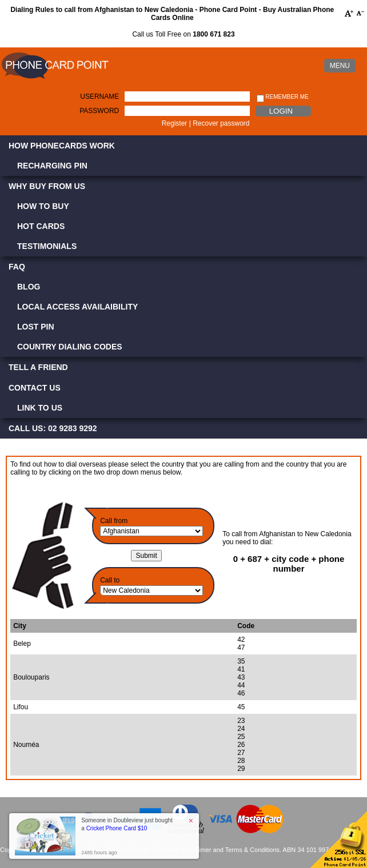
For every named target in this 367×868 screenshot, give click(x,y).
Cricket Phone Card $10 (117, 828)
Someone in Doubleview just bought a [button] (127, 824)
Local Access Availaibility (77, 307)
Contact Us (35, 388)
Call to (110, 580)
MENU (340, 66)
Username (99, 97)
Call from (114, 521)
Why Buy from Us (47, 186)
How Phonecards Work (62, 146)
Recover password (221, 123)
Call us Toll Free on (183, 34)
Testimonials (47, 246)
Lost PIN (36, 327)
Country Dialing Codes (70, 347)
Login (281, 111)
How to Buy (43, 206)
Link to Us (40, 408)
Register (175, 123)
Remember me (283, 97)
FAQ (17, 267)
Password (99, 111)
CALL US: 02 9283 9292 (53, 428)
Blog (29, 287)
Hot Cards (41, 226)
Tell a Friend (38, 367)
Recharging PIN (52, 166)
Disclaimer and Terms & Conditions (231, 850)
